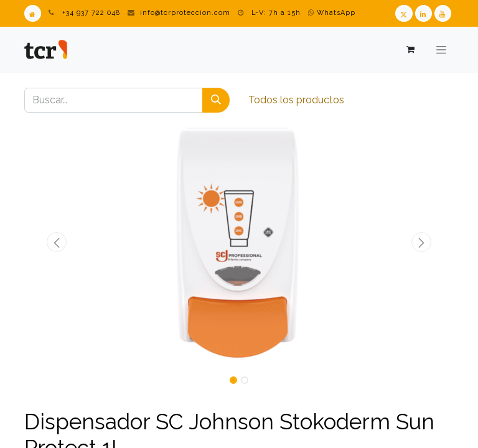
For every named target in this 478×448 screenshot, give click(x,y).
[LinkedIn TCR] (424, 13)
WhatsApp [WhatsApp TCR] (332, 13)
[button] (57, 242)
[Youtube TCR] (443, 13)
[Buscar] (216, 100)
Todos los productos (296, 100)
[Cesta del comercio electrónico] (410, 49)
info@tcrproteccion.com (185, 13)
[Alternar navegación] (441, 50)
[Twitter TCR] (404, 13)
